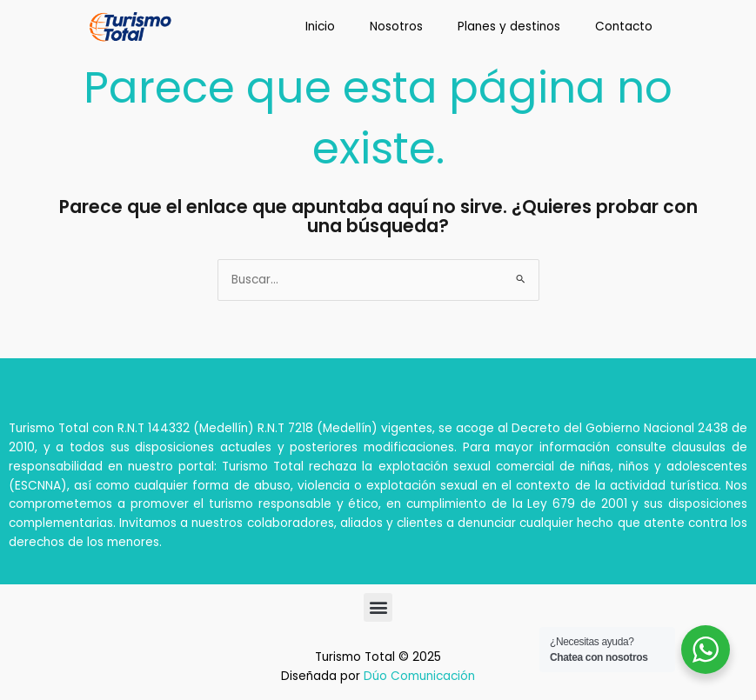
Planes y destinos (509, 27)
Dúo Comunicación (419, 676)
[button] (378, 607)
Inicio (320, 27)
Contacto (624, 27)
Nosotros (396, 27)
